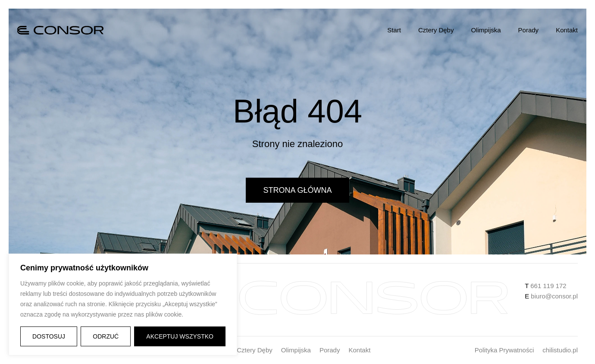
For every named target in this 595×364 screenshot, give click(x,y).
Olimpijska (486, 30)
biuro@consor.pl (553, 296)
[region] (123, 304)
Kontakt (567, 30)
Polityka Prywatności (504, 350)
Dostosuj (49, 336)
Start (394, 30)
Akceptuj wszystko (180, 336)
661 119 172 (548, 286)
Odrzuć (106, 336)
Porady (529, 30)
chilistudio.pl (560, 350)
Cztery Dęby (436, 30)
